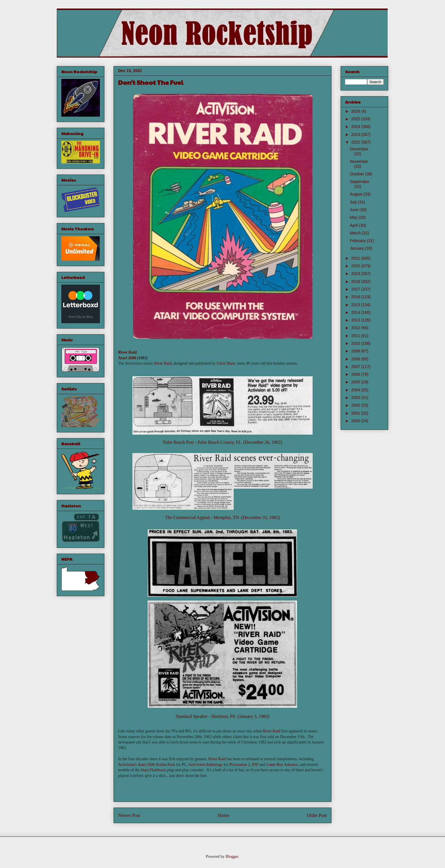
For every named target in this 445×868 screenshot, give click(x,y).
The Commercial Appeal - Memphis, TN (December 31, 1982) (222, 517)
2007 (356, 367)
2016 (356, 297)
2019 (356, 274)
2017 (356, 289)
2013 (356, 320)
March (356, 233)
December (359, 149)
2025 (356, 119)
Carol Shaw (226, 363)
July (354, 202)
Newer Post (129, 815)
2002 (356, 405)
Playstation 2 (240, 765)
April (354, 225)
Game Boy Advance (282, 765)
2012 (356, 328)
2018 (356, 281)
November (359, 161)
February (358, 241)
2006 (356, 374)
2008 (356, 359)
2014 (356, 312)
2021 (356, 258)
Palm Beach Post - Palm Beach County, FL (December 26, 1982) (222, 442)
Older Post (317, 815)
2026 (356, 111)
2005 (356, 382)
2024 (356, 127)
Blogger (232, 857)
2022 (356, 142)
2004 (356, 390)
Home (223, 815)
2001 (356, 413)
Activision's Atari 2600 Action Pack (147, 765)
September (360, 182)
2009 (356, 351)
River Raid (127, 352)
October (358, 174)
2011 (356, 336)
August (357, 194)
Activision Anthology (206, 765)
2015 (356, 305)
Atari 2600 (127, 358)
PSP (255, 765)
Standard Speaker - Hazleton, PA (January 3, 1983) (222, 716)
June (355, 210)
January (358, 248)
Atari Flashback (153, 770)
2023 (356, 134)
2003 (356, 398)
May (354, 217)
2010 (356, 343)
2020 (356, 266)
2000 (356, 421)
